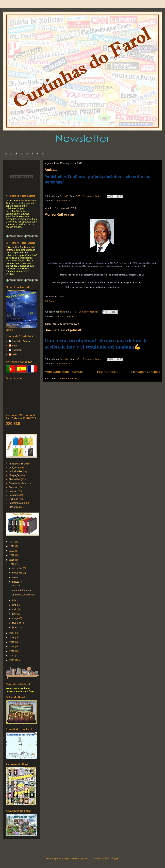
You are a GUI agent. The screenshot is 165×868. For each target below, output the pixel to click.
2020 (12, 555)
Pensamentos (63, 201)
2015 (12, 642)
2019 (12, 560)
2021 (12, 551)
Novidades (14, 495)
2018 (12, 564)
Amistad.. (52, 170)
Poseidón (17, 350)
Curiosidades (16, 471)
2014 (12, 646)
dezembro (17, 568)
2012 (12, 656)
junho (15, 605)
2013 (12, 651)
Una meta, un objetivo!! (63, 330)
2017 (12, 633)
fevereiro (17, 623)
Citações (13, 468)
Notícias (60, 316)
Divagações (15, 475)
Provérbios (14, 507)
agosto (16, 582)
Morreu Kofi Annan (59, 215)
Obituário (71, 316)
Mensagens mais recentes (64, 372)
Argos (15, 346)
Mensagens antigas (146, 372)
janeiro (16, 627)
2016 (12, 638)
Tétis (15, 354)
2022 (12, 546)
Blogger (115, 858)
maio (15, 609)
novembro (17, 573)
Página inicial (107, 372)
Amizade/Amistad (18, 464)
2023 (12, 542)
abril (15, 614)
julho (15, 600)
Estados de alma (17, 483)
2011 (12, 660)
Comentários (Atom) (68, 378)
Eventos (13, 487)
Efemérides (15, 479)
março (16, 618)
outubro (16, 577)
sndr (87, 858)
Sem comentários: (93, 196)
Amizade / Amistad (22, 341)
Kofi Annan (50, 301)
